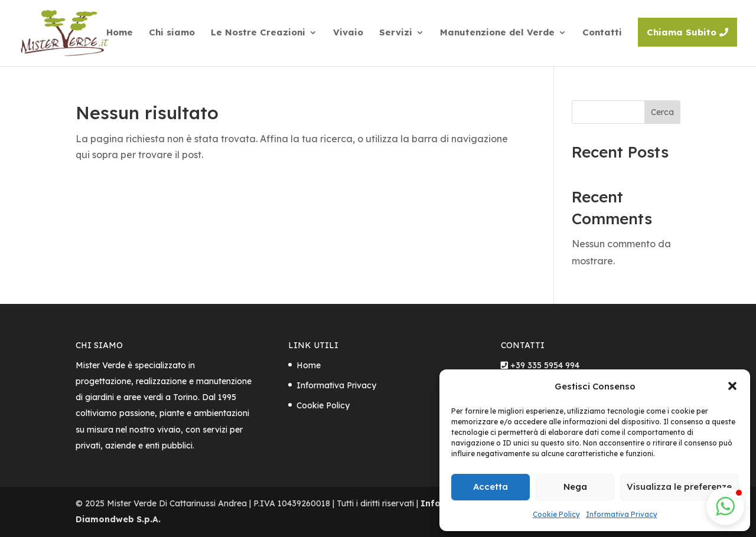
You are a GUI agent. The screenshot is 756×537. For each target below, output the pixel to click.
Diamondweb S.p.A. (118, 519)
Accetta (491, 487)
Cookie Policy (556, 514)
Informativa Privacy (622, 514)
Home (309, 365)
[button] (732, 386)
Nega (575, 487)
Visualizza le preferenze (679, 487)
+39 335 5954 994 (545, 365)
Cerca (662, 112)
